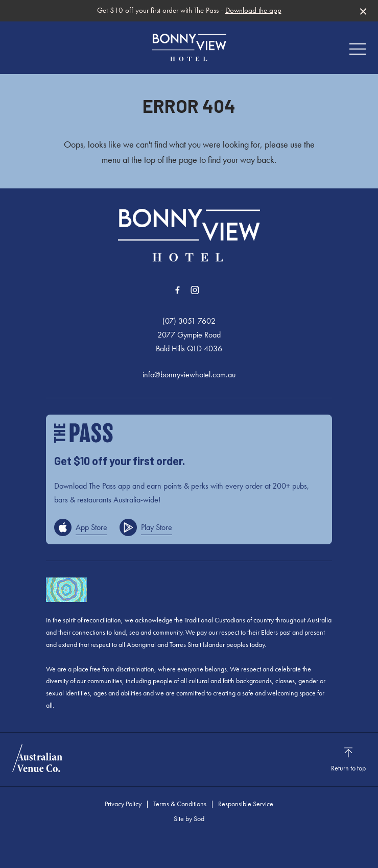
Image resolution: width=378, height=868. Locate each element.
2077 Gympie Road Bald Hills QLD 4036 (189, 342)
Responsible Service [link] (246, 804)
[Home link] (189, 47)
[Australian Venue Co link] (37, 758)
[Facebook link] (177, 290)
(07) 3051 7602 (189, 321)
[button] (358, 52)
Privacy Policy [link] (123, 804)
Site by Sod (189, 818)
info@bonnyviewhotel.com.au (189, 375)
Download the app (253, 10)
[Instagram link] (195, 290)
